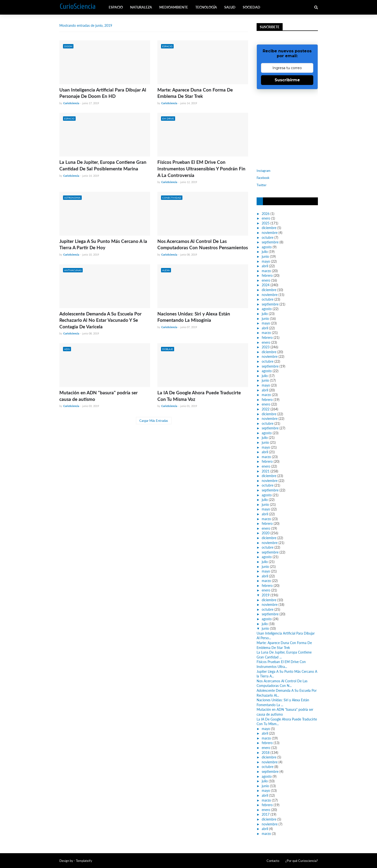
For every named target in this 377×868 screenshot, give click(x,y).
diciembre (269, 228)
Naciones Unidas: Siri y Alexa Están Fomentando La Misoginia (194, 317)
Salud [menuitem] (230, 7)
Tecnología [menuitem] (206, 7)
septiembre (270, 242)
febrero (267, 275)
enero (266, 218)
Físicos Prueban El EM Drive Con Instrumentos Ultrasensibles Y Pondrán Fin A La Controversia (201, 168)
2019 (266, 595)
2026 (266, 214)
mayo (266, 261)
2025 (266, 223)
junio (265, 256)
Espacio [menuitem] (116, 7)
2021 (266, 471)
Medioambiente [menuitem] (174, 7)
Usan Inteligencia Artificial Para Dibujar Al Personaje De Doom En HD (103, 93)
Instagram (264, 171)
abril (265, 266)
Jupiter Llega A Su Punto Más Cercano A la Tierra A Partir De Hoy (103, 244)
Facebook (263, 178)
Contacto (273, 861)
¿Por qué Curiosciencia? (302, 861)
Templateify (84, 861)
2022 (266, 409)
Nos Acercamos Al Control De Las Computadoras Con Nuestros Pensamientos (203, 244)
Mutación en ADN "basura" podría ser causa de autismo (99, 396)
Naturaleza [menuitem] (141, 7)
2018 (266, 753)
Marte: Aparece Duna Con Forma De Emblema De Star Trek (195, 93)
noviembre (270, 233)
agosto (267, 247)
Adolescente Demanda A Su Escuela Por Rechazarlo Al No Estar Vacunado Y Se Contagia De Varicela (100, 320)
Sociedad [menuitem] (251, 7)
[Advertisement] (287, 128)
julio (265, 252)
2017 (266, 814)
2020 (266, 533)
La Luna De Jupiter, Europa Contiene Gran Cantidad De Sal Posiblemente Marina (103, 165)
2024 (266, 285)
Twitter (262, 185)
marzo (266, 271)
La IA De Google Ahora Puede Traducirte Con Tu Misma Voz (199, 396)
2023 (266, 347)
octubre (268, 237)
